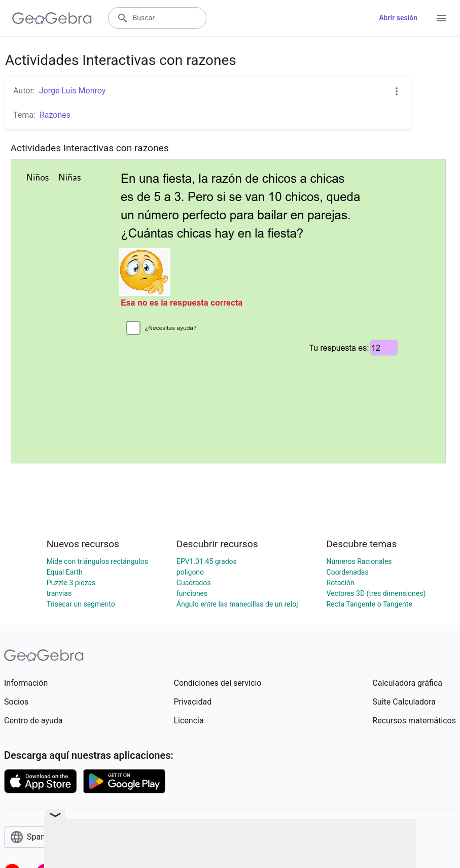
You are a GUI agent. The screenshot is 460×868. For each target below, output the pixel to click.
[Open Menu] (442, 18)
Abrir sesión (398, 18)
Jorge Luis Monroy (73, 91)
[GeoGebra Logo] (52, 18)
